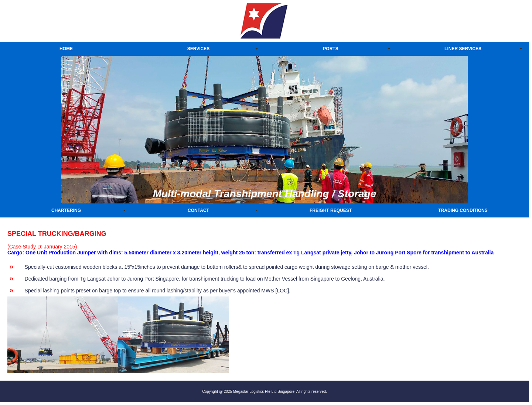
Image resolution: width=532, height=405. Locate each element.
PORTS (330, 49)
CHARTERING (66, 210)
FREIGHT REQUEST (331, 210)
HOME (66, 49)
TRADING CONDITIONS (463, 210)
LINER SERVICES (463, 49)
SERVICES (198, 49)
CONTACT (198, 210)
